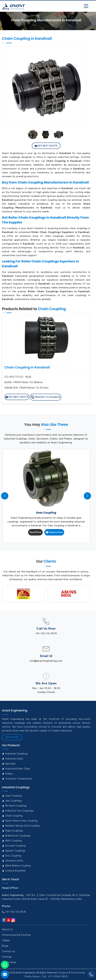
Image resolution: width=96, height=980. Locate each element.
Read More (35, 532)
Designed (63, 973)
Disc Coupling (11, 856)
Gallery (6, 940)
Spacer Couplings (14, 851)
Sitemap (7, 957)
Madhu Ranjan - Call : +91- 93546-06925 (46, 976)
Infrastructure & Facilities (16, 935)
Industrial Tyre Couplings (18, 811)
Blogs (5, 946)
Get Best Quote (46, 146)
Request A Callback (46, 397)
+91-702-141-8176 (46, 633)
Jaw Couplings (12, 801)
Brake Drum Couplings (16, 836)
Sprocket (9, 764)
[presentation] (5, 496)
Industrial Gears (13, 759)
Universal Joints (13, 861)
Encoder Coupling (14, 846)
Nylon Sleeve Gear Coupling (20, 821)
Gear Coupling (12, 796)
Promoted (76, 973)
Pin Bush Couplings (14, 806)
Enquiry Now (54, 532)
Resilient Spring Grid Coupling (21, 826)
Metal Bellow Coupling (16, 866)
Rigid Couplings (13, 831)
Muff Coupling (12, 841)
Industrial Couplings (15, 754)
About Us (7, 929)
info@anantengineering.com (46, 661)
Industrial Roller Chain (16, 769)
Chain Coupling (12, 816)
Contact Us (9, 951)
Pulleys (7, 774)
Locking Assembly (14, 871)
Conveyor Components (17, 779)
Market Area (9, 962)
